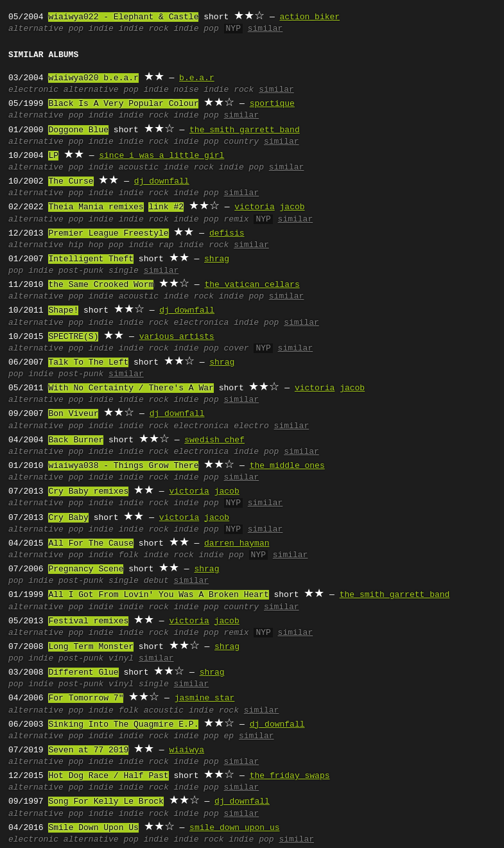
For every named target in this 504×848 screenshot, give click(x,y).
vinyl (121, 659)
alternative (36, 29)
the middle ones (287, 466)
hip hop (86, 245)
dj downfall (162, 182)
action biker (309, 17)
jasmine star (205, 698)
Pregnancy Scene (86, 569)
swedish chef (214, 440)
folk (129, 555)
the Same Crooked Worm (101, 285)
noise (187, 90)
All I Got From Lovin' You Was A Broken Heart (158, 595)
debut (156, 581)
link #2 (166, 207)
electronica (202, 323)
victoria (254, 207)
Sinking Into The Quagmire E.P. (123, 725)
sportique (272, 104)
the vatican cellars (252, 285)
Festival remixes (88, 621)
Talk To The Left (88, 363)
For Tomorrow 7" (86, 698)
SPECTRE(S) (73, 337)
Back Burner (76, 440)
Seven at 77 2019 (88, 750)
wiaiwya (187, 750)
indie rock (144, 29)
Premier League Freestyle (108, 234)
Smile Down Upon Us (93, 828)
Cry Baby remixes (88, 492)
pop (76, 29)
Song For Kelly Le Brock (106, 802)
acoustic (139, 168)
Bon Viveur (73, 414)
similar (265, 29)
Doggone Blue (78, 130)
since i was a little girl (161, 156)
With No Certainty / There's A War (131, 388)
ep (229, 736)
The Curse (71, 182)
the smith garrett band (245, 130)
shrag (217, 259)
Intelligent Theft (91, 259)
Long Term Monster (91, 647)
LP (53, 156)
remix (237, 220)
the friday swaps (290, 776)
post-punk (81, 271)
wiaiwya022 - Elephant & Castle (123, 17)
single (124, 271)
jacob (292, 207)
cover (237, 349)
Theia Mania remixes (96, 207)
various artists (177, 337)
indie (101, 29)
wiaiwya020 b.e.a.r (93, 78)
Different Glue (83, 673)
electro (251, 426)
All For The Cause (91, 544)
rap (166, 245)
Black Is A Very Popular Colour (123, 104)
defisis (227, 234)
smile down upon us (234, 828)
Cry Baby (68, 518)
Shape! (63, 311)
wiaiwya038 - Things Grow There (123, 466)
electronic (33, 90)
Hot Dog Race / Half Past (108, 776)
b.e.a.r (197, 78)
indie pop (196, 29)
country (242, 142)
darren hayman (237, 544)
